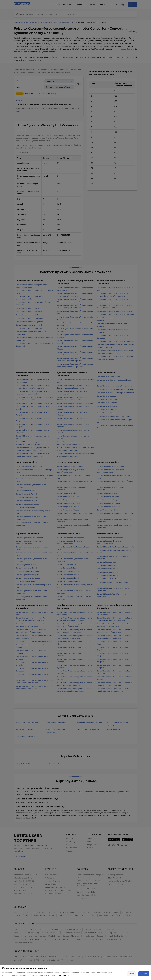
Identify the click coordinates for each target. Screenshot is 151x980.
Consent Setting (63, 975)
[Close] (148, 968)
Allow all (144, 974)
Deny (131, 974)
